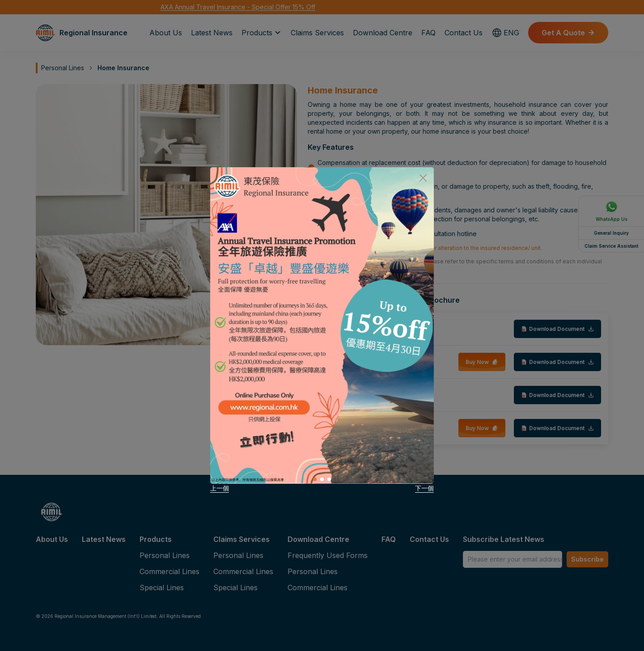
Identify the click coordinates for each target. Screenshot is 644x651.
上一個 (220, 488)
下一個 (424, 488)
